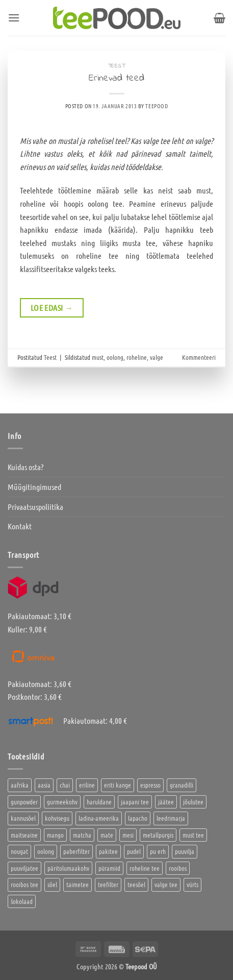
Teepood (157, 106)
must (98, 357)
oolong (115, 357)
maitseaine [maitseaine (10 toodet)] (24, 835)
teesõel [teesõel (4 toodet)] (136, 884)
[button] (14, 18)
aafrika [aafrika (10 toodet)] (20, 785)
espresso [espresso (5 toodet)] (150, 785)
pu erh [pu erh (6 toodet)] (158, 851)
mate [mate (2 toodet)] (107, 835)
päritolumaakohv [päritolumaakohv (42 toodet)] (68, 868)
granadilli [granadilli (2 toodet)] (182, 785)
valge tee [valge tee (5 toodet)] (166, 884)
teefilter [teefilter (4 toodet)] (108, 884)
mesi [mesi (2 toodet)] (128, 835)
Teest (117, 66)
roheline (137, 357)
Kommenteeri (199, 357)
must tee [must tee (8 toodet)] (193, 835)
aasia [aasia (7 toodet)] (44, 785)
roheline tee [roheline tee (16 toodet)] (145, 868)
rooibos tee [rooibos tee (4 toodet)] (24, 884)
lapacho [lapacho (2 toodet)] (138, 818)
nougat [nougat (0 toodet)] (19, 851)
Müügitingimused (34, 487)
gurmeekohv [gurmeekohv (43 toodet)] (62, 802)
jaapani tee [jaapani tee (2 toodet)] (135, 802)
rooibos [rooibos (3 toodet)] (178, 868)
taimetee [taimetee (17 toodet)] (77, 884)
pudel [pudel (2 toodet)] (134, 851)
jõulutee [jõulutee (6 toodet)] (193, 802)
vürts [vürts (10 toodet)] (192, 884)
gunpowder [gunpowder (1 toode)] (24, 802)
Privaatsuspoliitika (35, 507)
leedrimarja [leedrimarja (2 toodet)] (171, 818)
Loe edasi (52, 308)
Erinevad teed (116, 78)
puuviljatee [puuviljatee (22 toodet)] (24, 868)
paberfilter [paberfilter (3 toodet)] (76, 851)
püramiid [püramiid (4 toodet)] (109, 868)
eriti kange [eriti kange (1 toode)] (118, 785)
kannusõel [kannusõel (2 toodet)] (23, 818)
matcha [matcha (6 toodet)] (82, 835)
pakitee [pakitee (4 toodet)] (108, 851)
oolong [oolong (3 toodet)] (46, 851)
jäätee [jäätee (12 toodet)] (166, 802)
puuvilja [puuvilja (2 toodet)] (185, 851)
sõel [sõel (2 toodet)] (52, 884)
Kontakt (20, 526)
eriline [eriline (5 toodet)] (87, 785)
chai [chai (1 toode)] (65, 785)
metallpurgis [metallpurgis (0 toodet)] (158, 835)
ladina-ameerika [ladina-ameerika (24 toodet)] (99, 818)
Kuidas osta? (25, 467)
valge (157, 357)
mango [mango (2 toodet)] (55, 835)
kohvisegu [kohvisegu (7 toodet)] (57, 818)
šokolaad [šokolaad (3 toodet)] (22, 901)
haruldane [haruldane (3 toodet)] (99, 802)
